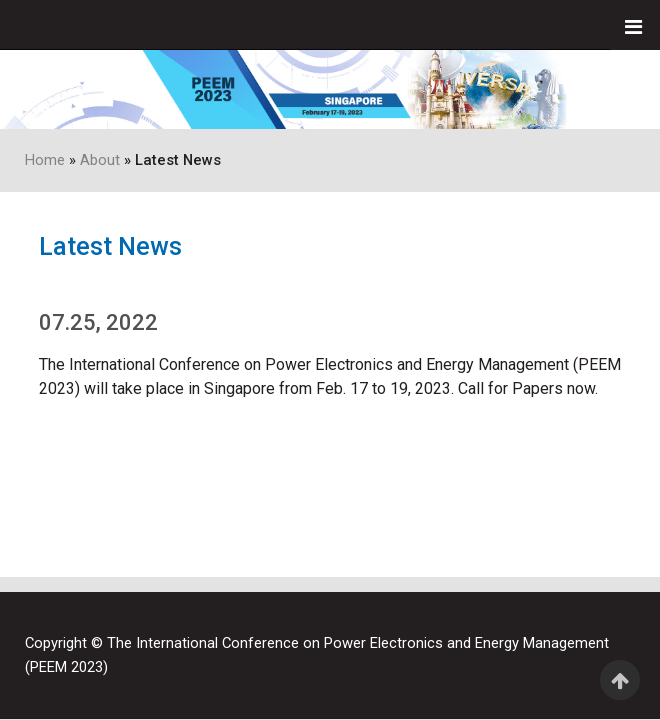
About (100, 160)
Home (45, 160)
